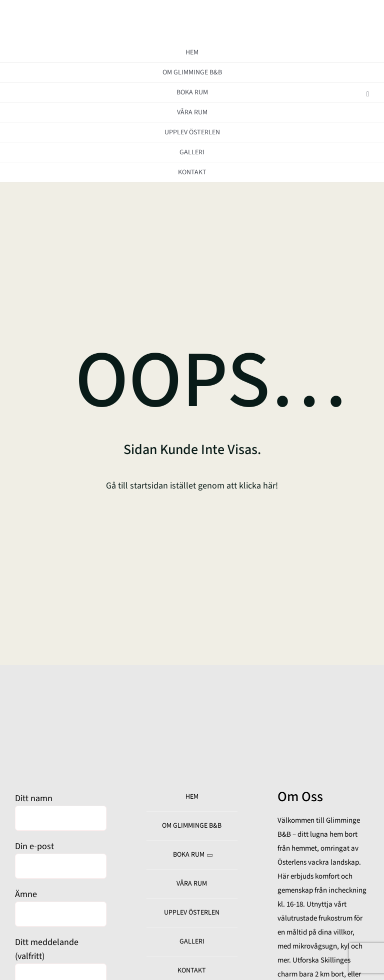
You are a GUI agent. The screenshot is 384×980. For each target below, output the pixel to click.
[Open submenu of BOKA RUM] (368, 94)
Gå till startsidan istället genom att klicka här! (192, 486)
